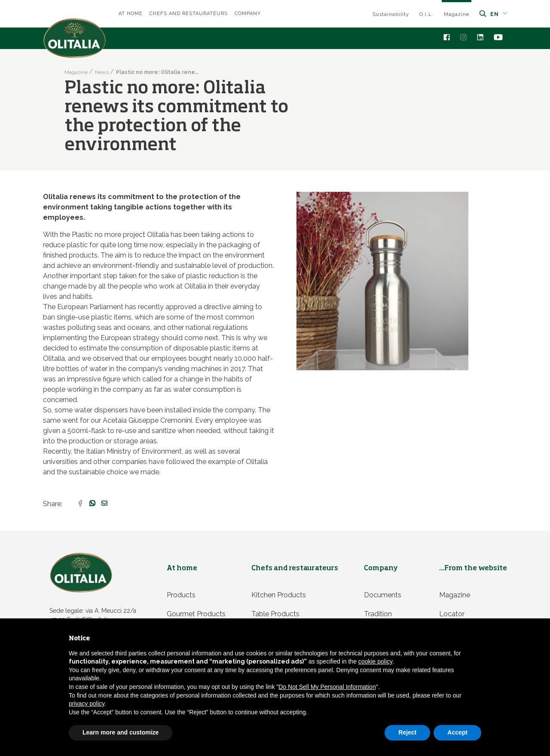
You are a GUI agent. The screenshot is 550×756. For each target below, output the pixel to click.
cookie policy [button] (375, 661)
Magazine (457, 14)
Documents (383, 595)
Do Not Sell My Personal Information (327, 687)
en (499, 14)
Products (181, 595)
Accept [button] (457, 732)
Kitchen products (279, 595)
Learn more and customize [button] (121, 732)
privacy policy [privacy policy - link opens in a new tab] (87, 704)
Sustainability (391, 14)
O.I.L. (426, 14)
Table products (275, 614)
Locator (452, 614)
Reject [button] (407, 732)
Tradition (378, 614)
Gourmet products (196, 614)
